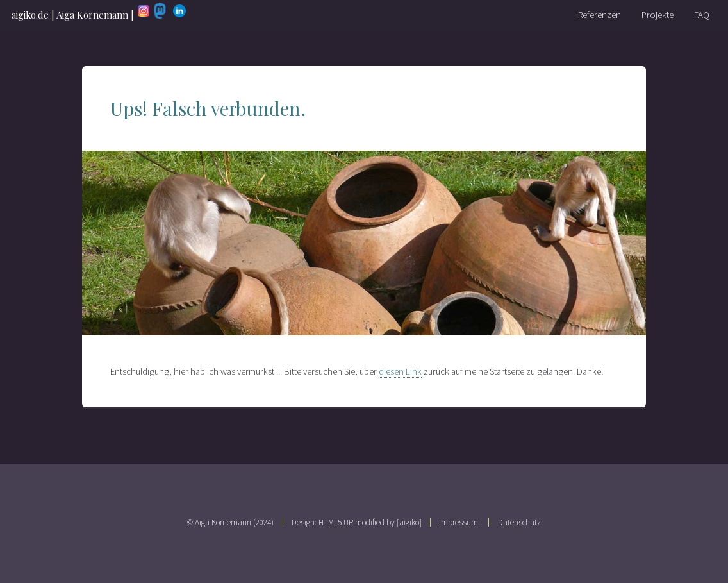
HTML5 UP (336, 522)
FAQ (702, 15)
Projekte (658, 15)
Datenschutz (519, 522)
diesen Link (400, 371)
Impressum (459, 522)
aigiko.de (30, 15)
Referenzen (600, 15)
